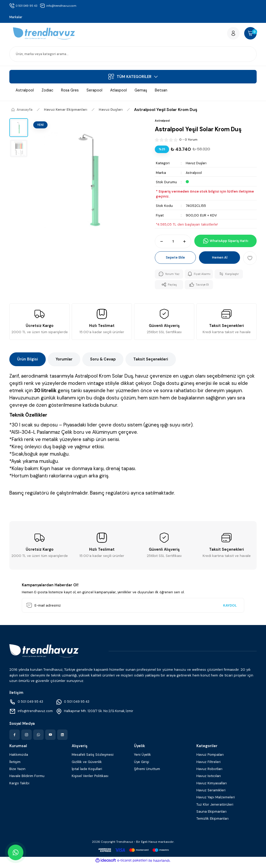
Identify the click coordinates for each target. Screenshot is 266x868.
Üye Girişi (142, 766)
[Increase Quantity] (187, 244)
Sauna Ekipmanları (211, 815)
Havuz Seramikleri (211, 794)
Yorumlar (64, 363)
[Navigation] (133, 79)
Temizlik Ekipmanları (212, 822)
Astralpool (194, 175)
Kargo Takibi (19, 787)
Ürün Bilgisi (28, 363)
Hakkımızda (19, 758)
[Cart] (249, 35)
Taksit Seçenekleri (151, 363)
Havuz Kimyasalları (212, 787)
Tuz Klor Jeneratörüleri (215, 808)
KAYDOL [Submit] (230, 609)
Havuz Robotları (209, 773)
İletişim (15, 766)
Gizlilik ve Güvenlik (87, 766)
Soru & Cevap (103, 363)
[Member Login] (229, 35)
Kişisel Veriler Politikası (90, 780)
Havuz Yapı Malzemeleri (216, 801)
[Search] (133, 56)
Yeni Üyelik (142, 758)
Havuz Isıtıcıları (209, 780)
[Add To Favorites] (250, 260)
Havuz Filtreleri (208, 766)
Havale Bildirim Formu (27, 780)
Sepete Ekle (175, 260)
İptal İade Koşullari (87, 773)
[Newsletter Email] (133, 609)
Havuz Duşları (197, 166)
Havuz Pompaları (210, 758)
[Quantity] (173, 244)
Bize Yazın (17, 773)
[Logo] (44, 35)
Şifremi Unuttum (147, 773)
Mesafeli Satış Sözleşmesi (93, 758)
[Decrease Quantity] (159, 244)
